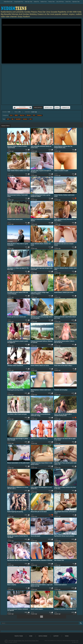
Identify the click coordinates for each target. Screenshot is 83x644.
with (8, 119)
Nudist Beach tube (8, 2)
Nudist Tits (36, 2)
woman (25, 119)
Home (31, 636)
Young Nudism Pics (19, 2)
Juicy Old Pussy (60, 2)
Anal (11, 115)
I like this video (14, 108)
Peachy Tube (51, 2)
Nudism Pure (44, 2)
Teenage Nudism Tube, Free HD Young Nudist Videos (26, 641)
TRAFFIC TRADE (19, 636)
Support (56, 636)
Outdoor (39, 115)
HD (34, 115)
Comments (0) (65, 108)
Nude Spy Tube (29, 2)
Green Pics (68, 2)
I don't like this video (30, 108)
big (12, 119)
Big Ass (22, 115)
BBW (16, 115)
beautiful (18, 119)
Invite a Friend (43, 636)
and (30, 119)
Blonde (29, 115)
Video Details (38, 108)
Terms (67, 636)
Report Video (49, 108)
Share (57, 108)
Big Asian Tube (76, 2)
